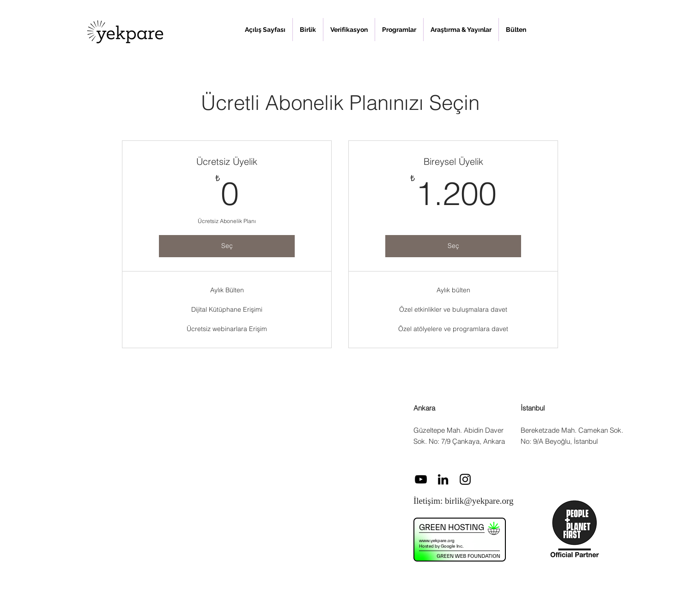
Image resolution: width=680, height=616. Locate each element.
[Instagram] (465, 479)
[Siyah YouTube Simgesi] (421, 479)
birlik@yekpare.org (479, 501)
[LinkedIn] (443, 479)
